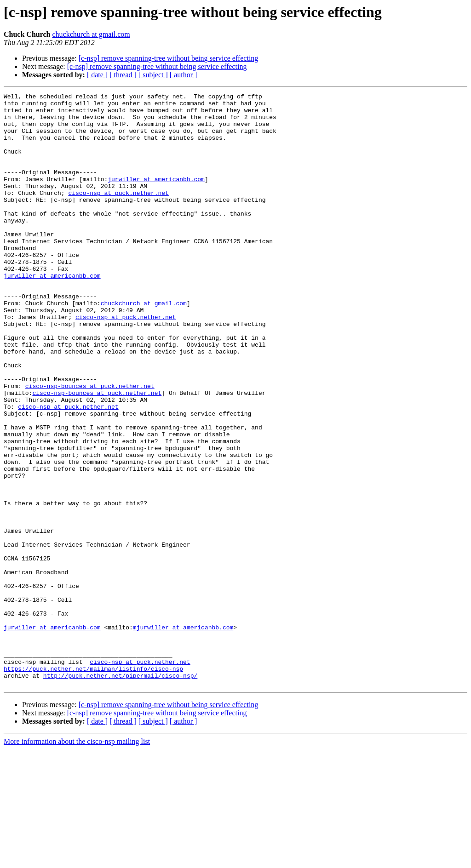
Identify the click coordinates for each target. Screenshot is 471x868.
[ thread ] (123, 75)
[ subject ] (153, 75)
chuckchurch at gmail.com (91, 34)
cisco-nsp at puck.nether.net (118, 213)
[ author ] (184, 75)
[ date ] (97, 75)
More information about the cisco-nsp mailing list (77, 860)
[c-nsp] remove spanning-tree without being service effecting (169, 58)
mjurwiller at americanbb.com (183, 735)
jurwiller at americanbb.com (156, 197)
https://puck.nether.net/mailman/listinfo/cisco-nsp (93, 784)
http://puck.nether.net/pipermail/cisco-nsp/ (120, 793)
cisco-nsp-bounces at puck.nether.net (90, 445)
